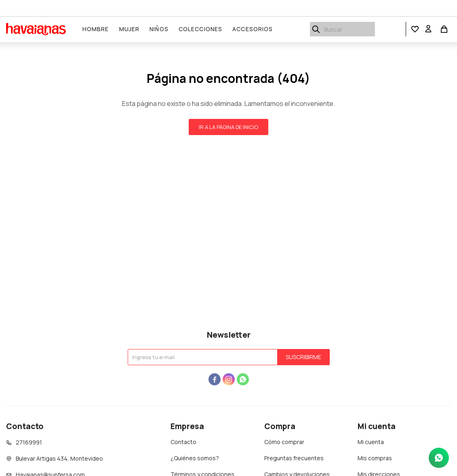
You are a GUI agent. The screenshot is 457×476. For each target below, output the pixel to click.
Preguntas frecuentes (294, 458)
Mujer (130, 29)
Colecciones (200, 29)
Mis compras (375, 458)
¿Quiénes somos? (195, 458)
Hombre (96, 29)
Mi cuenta (371, 442)
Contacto (183, 442)
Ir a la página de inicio (228, 127)
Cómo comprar (284, 442)
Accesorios (253, 29)
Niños (159, 29)
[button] (415, 29)
